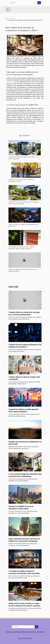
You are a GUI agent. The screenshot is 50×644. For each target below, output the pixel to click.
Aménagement (10, 632)
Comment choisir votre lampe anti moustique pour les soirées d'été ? (23, 225)
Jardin (23, 632)
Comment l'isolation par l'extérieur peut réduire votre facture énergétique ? (23, 158)
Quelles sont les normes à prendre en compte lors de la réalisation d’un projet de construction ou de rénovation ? (25, 606)
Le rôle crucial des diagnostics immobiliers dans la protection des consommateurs (25, 475)
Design (18, 632)
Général (13, 18)
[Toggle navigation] (8, 10)
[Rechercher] (23, 3)
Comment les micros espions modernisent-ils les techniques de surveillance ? (25, 346)
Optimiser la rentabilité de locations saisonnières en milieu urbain (21, 507)
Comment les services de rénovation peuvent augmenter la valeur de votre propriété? (24, 203)
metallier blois (10, 82)
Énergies (36, 632)
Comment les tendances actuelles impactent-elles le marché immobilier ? (24, 410)
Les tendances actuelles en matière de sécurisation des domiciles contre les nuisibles (24, 572)
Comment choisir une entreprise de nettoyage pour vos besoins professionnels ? (24, 313)
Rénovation (29, 632)
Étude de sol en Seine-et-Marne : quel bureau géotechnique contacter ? (21, 180)
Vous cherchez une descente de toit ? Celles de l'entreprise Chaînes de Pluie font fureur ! (22, 248)
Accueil (7, 18)
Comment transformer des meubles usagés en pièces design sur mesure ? (23, 270)
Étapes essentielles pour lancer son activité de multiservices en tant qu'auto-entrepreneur (24, 540)
